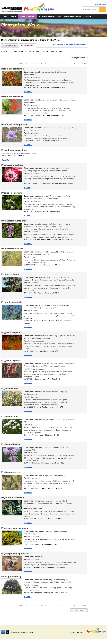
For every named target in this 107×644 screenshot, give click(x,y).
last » (84, 64)
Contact (88, 17)
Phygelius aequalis (11, 334)
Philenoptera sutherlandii (14, 221)
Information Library (73, 17)
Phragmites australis (12, 303)
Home (5, 17)
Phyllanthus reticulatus (13, 499)
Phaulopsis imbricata (12, 193)
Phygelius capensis (11, 362)
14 (79, 64)
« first (21, 64)
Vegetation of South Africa (50, 17)
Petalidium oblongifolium (14, 125)
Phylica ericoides (10, 418)
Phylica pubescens (11, 474)
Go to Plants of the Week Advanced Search (70, 45)
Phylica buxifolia (10, 390)
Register (103, 4)
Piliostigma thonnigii (12, 578)
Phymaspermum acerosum (14, 530)
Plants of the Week (27, 17)
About (13, 17)
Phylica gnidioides (11, 446)
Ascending (73, 58)
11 (65, 64)
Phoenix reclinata (10, 275)
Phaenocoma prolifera (12, 165)
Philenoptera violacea (12, 250)
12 (70, 64)
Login (97, 4)
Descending (83, 58)
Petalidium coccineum (12, 97)
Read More (28, 92)
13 (74, 64)
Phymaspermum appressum (15, 555)
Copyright (72, 632)
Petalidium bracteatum (13, 69)
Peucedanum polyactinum (14, 151)
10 (61, 64)
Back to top (79, 612)
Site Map (80, 632)
